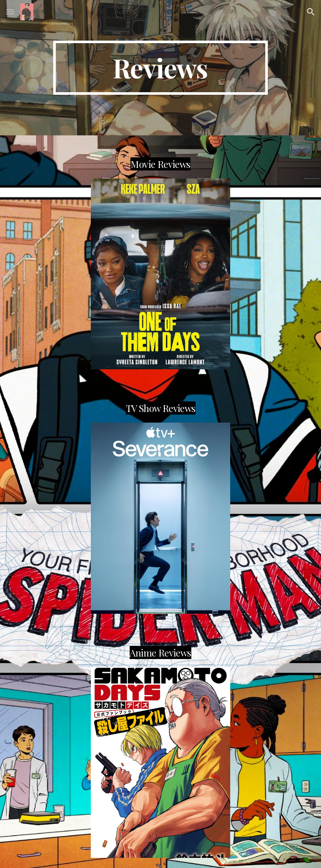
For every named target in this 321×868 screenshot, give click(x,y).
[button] (10, 12)
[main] (160, 68)
